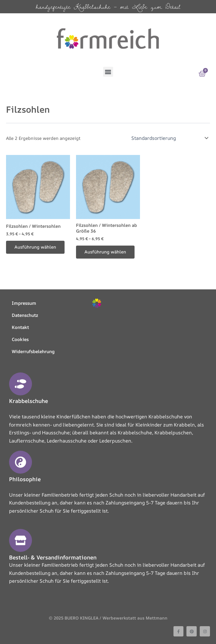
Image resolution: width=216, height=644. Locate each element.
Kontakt (20, 327)
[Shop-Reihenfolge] (169, 138)
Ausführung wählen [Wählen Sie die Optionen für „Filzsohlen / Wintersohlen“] (35, 247)
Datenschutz (25, 315)
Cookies (20, 339)
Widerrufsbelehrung (33, 351)
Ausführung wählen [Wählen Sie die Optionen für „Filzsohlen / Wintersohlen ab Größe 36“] (105, 252)
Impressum (24, 303)
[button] (108, 72)
